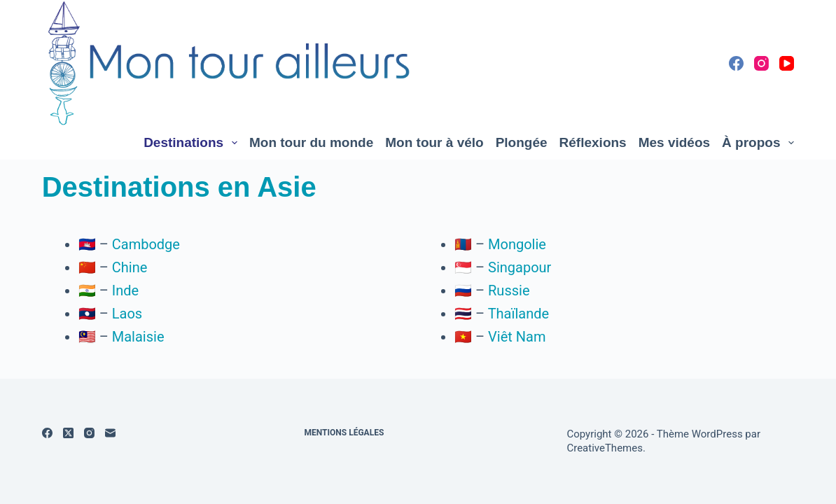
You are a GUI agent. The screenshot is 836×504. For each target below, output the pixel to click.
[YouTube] (787, 63)
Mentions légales (344, 433)
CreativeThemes (605, 448)
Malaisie (138, 337)
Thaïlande (518, 314)
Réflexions (593, 142)
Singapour (520, 267)
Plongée (522, 142)
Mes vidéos (674, 142)
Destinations (193, 143)
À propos (758, 143)
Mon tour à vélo (434, 142)
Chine (130, 267)
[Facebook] (736, 63)
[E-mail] (110, 433)
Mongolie (517, 244)
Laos (127, 314)
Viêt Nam (517, 337)
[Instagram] (761, 63)
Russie (509, 290)
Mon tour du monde (311, 142)
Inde (125, 290)
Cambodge (146, 244)
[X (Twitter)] (68, 433)
